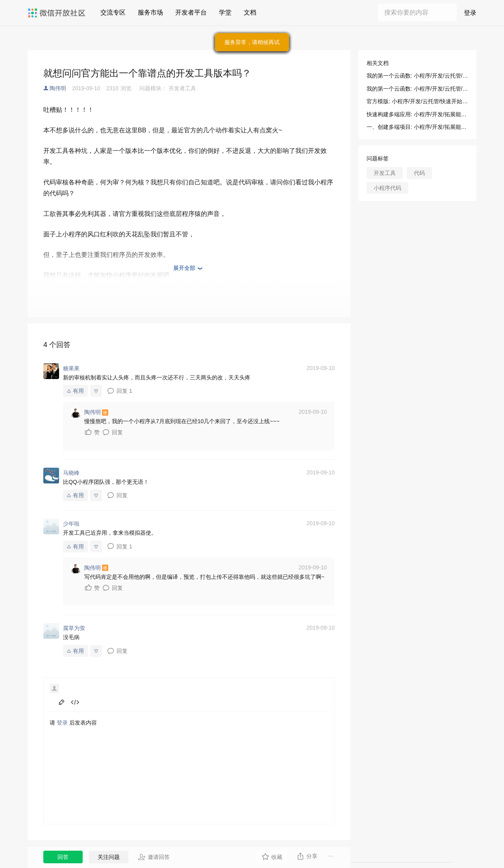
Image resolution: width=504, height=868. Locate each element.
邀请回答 (154, 857)
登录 (470, 13)
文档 (250, 12)
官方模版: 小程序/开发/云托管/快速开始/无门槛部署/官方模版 (417, 101)
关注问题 (109, 857)
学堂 (225, 12)
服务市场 (150, 12)
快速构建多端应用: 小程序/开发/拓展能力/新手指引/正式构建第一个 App (417, 114)
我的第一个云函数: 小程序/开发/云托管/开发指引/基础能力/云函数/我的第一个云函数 (417, 76)
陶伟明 (58, 88)
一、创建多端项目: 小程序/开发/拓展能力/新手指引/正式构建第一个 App (417, 127)
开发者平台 (191, 12)
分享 (307, 856)
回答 (63, 857)
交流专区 (113, 12)
